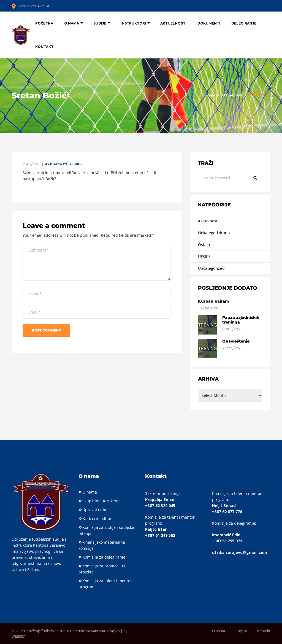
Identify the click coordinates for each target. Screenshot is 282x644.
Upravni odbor (96, 510)
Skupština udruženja (101, 501)
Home (210, 95)
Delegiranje (244, 23)
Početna (44, 23)
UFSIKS (75, 164)
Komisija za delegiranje (104, 557)
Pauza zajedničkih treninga (241, 320)
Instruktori (133, 23)
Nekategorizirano (214, 233)
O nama (72, 23)
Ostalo (204, 245)
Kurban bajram (214, 301)
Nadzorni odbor (97, 518)
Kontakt (44, 47)
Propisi (241, 631)
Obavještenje (236, 341)
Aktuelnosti (173, 23)
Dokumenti (209, 23)
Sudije (100, 23)
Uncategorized (211, 268)
